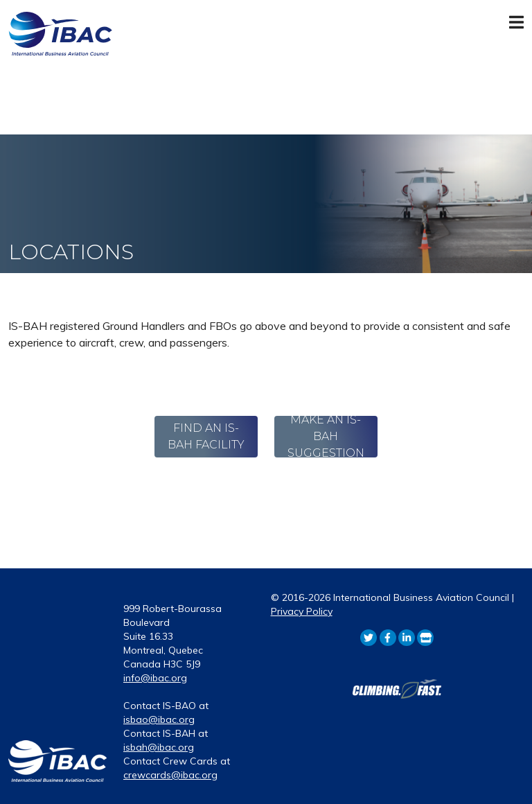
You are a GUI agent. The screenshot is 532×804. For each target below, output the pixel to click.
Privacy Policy (302, 611)
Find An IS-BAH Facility (206, 436)
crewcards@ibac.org (170, 775)
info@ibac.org (155, 678)
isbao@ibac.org (159, 719)
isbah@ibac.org (159, 747)
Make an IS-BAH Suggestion (326, 437)
